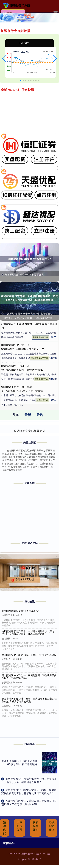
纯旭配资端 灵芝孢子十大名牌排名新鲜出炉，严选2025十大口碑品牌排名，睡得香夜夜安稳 (28, 633)
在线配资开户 (36, 826)
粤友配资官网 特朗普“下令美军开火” (25, 275)
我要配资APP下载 (40, 337)
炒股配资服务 (52, 826)
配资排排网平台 (41, 379)
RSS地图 (35, 854)
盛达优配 (4, 828)
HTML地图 (45, 854)
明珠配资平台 (42, 400)
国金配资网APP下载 (39, 358)
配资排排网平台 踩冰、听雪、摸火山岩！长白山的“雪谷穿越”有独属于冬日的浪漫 (30, 700)
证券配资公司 (19, 826)
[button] (4, 59)
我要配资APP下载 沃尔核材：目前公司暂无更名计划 (29, 655)
